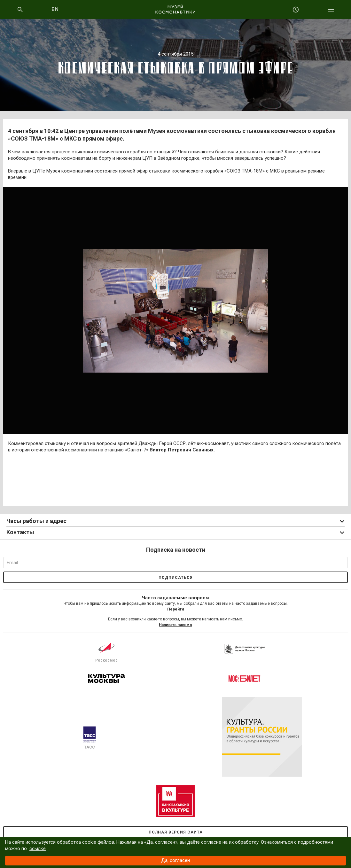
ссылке (38, 849)
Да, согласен (175, 860)
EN (55, 9)
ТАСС (90, 738)
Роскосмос (106, 651)
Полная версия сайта (176, 832)
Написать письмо (175, 625)
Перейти (175, 609)
